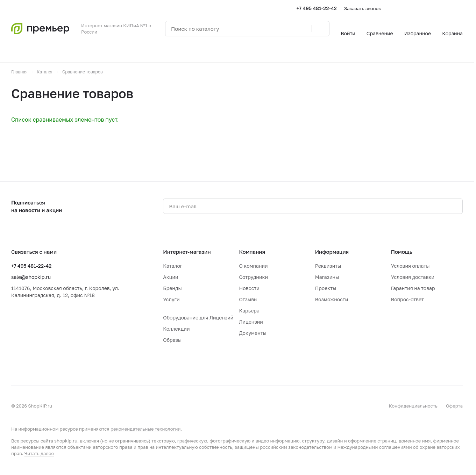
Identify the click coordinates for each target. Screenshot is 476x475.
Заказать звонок (363, 8)
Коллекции (176, 329)
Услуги (171, 299)
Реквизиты (328, 266)
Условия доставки (413, 277)
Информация (332, 252)
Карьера (249, 311)
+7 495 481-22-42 (317, 8)
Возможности (332, 299)
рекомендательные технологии (145, 429)
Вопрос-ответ (407, 299)
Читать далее (39, 453)
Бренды (172, 288)
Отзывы (248, 299)
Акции (170, 277)
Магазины (327, 277)
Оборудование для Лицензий (198, 318)
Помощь (402, 252)
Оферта (454, 406)
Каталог (173, 266)
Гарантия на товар (413, 288)
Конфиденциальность (413, 406)
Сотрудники (254, 277)
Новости (249, 288)
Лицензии (251, 322)
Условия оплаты (410, 266)
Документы (253, 333)
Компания (252, 252)
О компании (254, 266)
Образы (172, 340)
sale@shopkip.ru (31, 277)
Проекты (326, 288)
